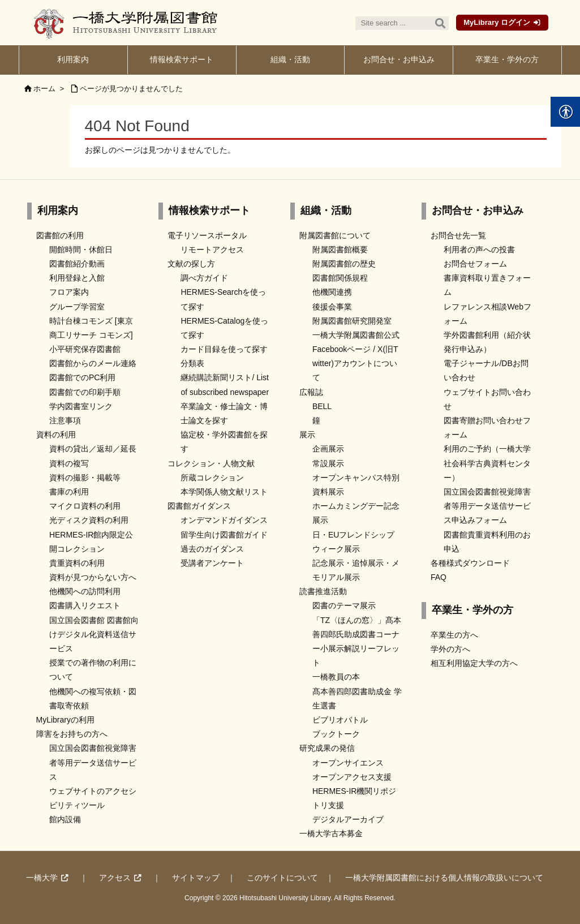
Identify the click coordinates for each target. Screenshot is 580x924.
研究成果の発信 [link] (327, 748)
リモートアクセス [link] (212, 250)
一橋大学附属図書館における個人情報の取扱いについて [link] (444, 878)
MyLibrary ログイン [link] (497, 22)
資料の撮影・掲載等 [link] (85, 478)
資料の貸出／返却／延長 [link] (93, 449)
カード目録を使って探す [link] (224, 349)
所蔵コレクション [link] (212, 478)
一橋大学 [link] (42, 878)
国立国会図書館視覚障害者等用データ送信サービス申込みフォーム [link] (487, 506)
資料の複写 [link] (69, 463)
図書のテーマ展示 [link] (344, 605)
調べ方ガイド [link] (204, 278)
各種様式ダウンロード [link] (470, 563)
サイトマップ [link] (196, 878)
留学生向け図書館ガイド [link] (224, 535)
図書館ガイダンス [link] (199, 506)
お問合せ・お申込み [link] (478, 210)
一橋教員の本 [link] (336, 677)
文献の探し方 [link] (191, 264)
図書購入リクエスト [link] (85, 605)
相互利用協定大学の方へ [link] (474, 663)
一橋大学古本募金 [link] (331, 833)
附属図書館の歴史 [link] (344, 264)
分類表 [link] (192, 363)
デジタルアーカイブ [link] (348, 819)
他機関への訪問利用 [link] (85, 591)
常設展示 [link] (328, 463)
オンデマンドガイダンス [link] (224, 520)
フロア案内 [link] (69, 292)
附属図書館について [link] (335, 235)
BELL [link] (322, 406)
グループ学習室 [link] (77, 307)
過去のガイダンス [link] (212, 549)
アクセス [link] (115, 878)
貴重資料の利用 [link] (77, 563)
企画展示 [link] (328, 449)
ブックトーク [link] (336, 734)
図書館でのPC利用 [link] (82, 377)
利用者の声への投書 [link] (479, 250)
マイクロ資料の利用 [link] (85, 506)
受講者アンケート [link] (212, 563)
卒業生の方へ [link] (454, 635)
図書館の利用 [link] (60, 235)
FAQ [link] (439, 577)
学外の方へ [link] (450, 649)
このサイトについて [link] (282, 878)
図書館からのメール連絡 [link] (93, 363)
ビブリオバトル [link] (340, 720)
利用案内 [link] (58, 210)
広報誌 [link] (311, 392)
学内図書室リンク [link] (81, 406)
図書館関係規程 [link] (340, 278)
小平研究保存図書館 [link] (85, 349)
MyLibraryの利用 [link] (65, 720)
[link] (74, 60)
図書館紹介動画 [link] (77, 264)
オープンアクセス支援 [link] (352, 777)
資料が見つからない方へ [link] (93, 577)
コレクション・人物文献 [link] (211, 463)
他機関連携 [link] (332, 292)
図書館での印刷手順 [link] (85, 392)
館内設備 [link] (65, 819)
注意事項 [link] (65, 420)
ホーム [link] (44, 89)
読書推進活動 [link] (323, 591)
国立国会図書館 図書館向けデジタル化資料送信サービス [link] (94, 634)
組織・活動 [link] (326, 210)
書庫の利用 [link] (69, 492)
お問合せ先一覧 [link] (458, 235)
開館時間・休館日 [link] (81, 250)
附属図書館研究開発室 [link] (352, 321)
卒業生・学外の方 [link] (472, 610)
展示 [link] (307, 435)
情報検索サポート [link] (209, 210)
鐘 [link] (316, 420)
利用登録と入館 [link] (77, 278)
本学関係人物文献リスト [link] (224, 492)
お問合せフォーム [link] (475, 264)
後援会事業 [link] (332, 307)
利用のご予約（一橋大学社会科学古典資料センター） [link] (487, 463)
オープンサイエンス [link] (348, 763)
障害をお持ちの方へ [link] (72, 734)
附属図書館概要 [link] (340, 250)
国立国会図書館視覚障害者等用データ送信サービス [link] (93, 762)
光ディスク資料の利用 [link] (89, 520)
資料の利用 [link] (56, 435)
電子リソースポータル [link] (207, 235)
